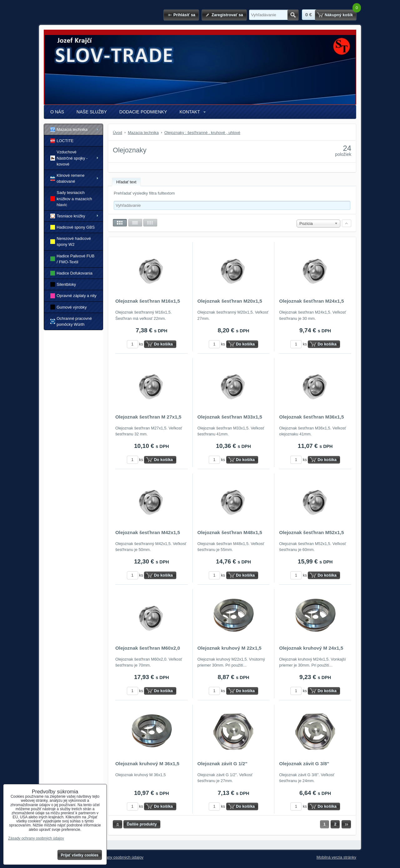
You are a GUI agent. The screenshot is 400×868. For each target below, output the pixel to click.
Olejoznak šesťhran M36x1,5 (311, 417)
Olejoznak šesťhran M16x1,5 (148, 301)
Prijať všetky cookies (80, 855)
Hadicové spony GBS (72, 227)
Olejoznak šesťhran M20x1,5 (230, 301)
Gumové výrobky (68, 307)
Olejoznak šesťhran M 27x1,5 (148, 417)
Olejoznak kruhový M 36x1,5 (147, 764)
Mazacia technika (69, 129)
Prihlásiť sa (184, 15)
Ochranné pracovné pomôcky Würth (71, 321)
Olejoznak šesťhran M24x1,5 (311, 301)
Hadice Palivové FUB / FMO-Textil (72, 259)
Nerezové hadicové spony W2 (71, 241)
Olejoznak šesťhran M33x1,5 (230, 417)
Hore (117, 824)
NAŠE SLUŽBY (92, 112)
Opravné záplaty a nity (73, 296)
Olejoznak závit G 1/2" (222, 764)
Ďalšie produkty (142, 824)
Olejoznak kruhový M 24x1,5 (311, 648)
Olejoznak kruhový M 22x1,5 (230, 648)
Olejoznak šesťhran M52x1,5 (311, 532)
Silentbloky (63, 284)
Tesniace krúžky (68, 216)
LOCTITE (62, 141)
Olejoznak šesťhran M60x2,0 (148, 648)
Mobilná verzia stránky (336, 857)
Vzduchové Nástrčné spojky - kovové (69, 158)
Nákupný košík (339, 15)
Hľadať (293, 15)
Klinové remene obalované (67, 178)
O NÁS (57, 112)
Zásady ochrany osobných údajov (114, 857)
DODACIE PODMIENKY (143, 112)
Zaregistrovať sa (227, 15)
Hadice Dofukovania (71, 273)
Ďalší (346, 824)
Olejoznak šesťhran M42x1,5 (148, 532)
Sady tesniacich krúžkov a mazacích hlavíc (71, 198)
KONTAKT (190, 112)
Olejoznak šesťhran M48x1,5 (230, 532)
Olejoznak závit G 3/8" (304, 764)
